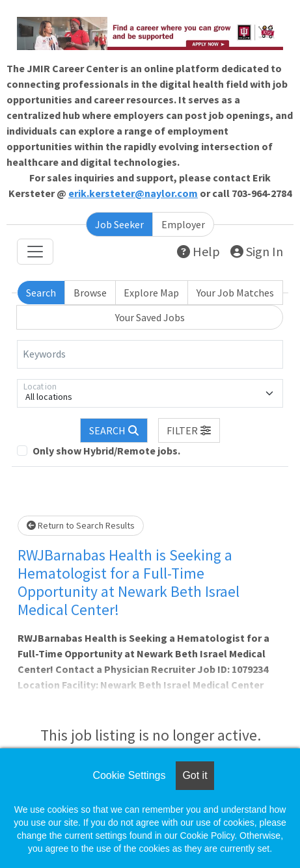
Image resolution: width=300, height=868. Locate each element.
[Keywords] (150, 354)
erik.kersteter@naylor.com (133, 193)
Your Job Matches (235, 293)
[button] (189, 430)
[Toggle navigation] (35, 252)
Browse (90, 293)
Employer (183, 224)
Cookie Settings (129, 775)
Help (198, 251)
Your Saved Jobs (150, 317)
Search (41, 293)
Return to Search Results (81, 525)
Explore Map (151, 293)
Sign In (257, 251)
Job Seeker (119, 224)
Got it (195, 775)
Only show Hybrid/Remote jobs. (106, 451)
